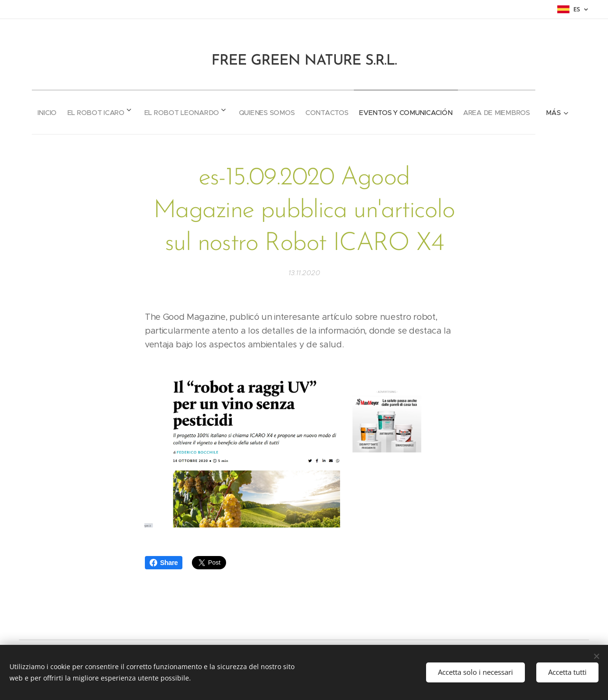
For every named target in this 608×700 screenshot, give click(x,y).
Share (164, 563)
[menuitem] (72, 109)
